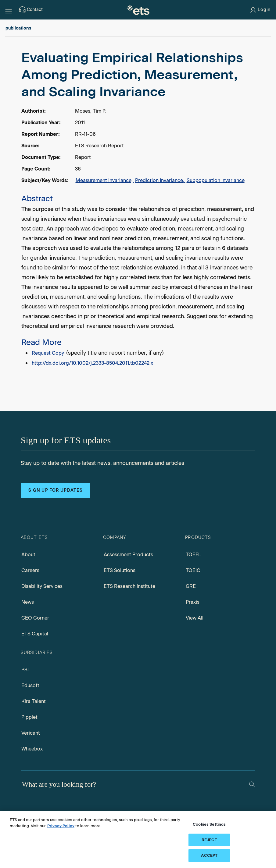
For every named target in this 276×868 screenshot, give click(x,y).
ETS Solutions (120, 570)
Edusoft (30, 685)
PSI (25, 670)
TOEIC (193, 570)
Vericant (31, 733)
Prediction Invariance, (160, 180)
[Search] (252, 784)
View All (195, 618)
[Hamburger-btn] (9, 10)
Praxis (193, 602)
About (28, 555)
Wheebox (32, 749)
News (28, 602)
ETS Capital (35, 634)
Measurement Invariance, (105, 180)
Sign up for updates (56, 490)
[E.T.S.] (138, 10)
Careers (30, 570)
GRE (191, 586)
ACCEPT (209, 855)
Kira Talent (34, 701)
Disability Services (42, 586)
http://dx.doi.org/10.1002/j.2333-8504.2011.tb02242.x (92, 363)
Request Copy (48, 353)
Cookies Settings (209, 824)
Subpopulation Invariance (216, 180)
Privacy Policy (61, 826)
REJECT (209, 840)
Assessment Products (128, 555)
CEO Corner (35, 618)
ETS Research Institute (129, 586)
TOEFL (193, 555)
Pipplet (29, 717)
